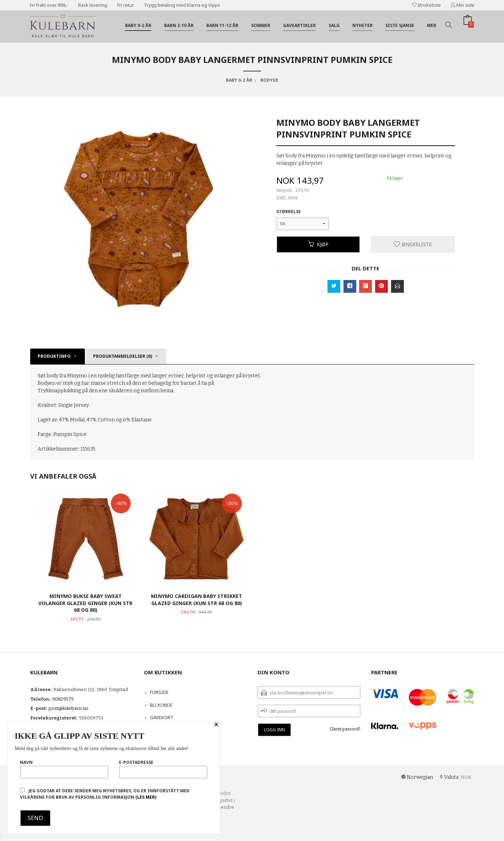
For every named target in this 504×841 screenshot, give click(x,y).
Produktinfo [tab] (54, 356)
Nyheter (362, 25)
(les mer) (146, 797)
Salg (334, 25)
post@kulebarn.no (69, 708)
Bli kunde (161, 705)
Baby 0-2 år (138, 25)
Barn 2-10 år (179, 25)
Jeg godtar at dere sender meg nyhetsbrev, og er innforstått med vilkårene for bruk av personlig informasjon (105, 794)
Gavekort (162, 717)
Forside (159, 692)
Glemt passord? (345, 729)
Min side (463, 5)
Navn (64, 769)
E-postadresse (163, 769)
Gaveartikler (299, 25)
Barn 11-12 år (222, 25)
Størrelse (289, 212)
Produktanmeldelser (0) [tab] (123, 356)
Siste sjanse (400, 25)
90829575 (63, 699)
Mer (432, 25)
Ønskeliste (426, 5)
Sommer (261, 25)
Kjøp (318, 244)
